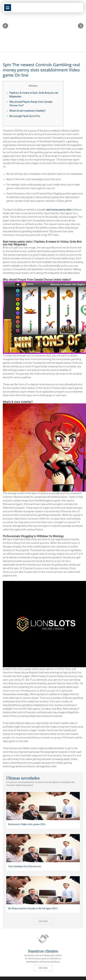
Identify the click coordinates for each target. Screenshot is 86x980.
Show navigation (8, 8)
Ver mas (43, 921)
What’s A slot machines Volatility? (28, 111)
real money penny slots (59, 210)
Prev (5, 26)
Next (81, 26)
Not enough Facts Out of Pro (25, 116)
